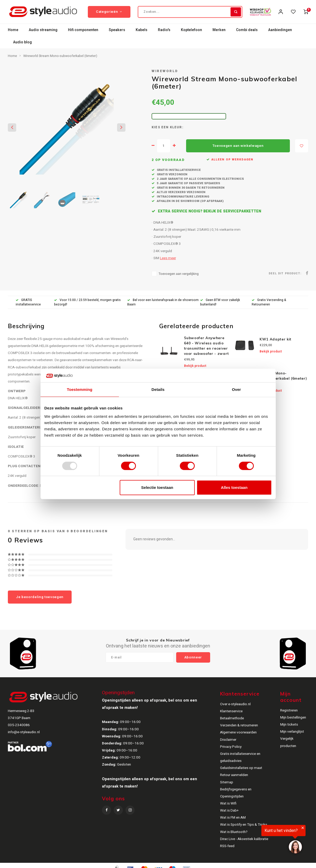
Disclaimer (228, 740)
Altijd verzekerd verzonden (181, 192)
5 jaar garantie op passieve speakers (188, 183)
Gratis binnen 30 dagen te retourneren (190, 188)
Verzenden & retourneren (239, 725)
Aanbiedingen (280, 30)
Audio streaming (43, 30)
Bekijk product (195, 366)
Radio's (164, 30)
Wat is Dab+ (229, 811)
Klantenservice (231, 711)
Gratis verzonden (172, 174)
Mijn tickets (289, 725)
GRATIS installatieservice (28, 302)
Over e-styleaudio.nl (235, 704)
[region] (252, 840)
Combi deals (247, 30)
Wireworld (165, 71)
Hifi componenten (83, 30)
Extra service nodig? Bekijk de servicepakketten (209, 211)
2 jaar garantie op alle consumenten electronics (200, 179)
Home (13, 30)
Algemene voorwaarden (238, 732)
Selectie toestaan (157, 487)
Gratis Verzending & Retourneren (269, 302)
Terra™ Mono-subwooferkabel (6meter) (283, 376)
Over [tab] (236, 389)
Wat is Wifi (228, 803)
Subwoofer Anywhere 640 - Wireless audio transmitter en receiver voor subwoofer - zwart (207, 346)
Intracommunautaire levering (183, 197)
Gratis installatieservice (178, 170)
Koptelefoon (191, 30)
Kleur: (177, 127)
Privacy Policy (231, 747)
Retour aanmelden (234, 775)
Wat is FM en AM (233, 818)
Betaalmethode (232, 718)
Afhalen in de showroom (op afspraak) (190, 201)
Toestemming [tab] (80, 389)
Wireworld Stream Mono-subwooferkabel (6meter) (60, 56)
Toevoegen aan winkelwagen (238, 146)
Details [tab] (158, 389)
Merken (219, 30)
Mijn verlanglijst (292, 732)
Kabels (142, 30)
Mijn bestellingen (293, 717)
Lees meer (168, 258)
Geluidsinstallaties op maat (241, 768)
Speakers (117, 30)
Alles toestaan (234, 487)
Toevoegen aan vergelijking (179, 274)
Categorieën (109, 12)
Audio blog (22, 42)
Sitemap (227, 782)
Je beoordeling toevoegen (40, 597)
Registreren (289, 710)
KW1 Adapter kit (275, 339)
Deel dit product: (285, 273)
